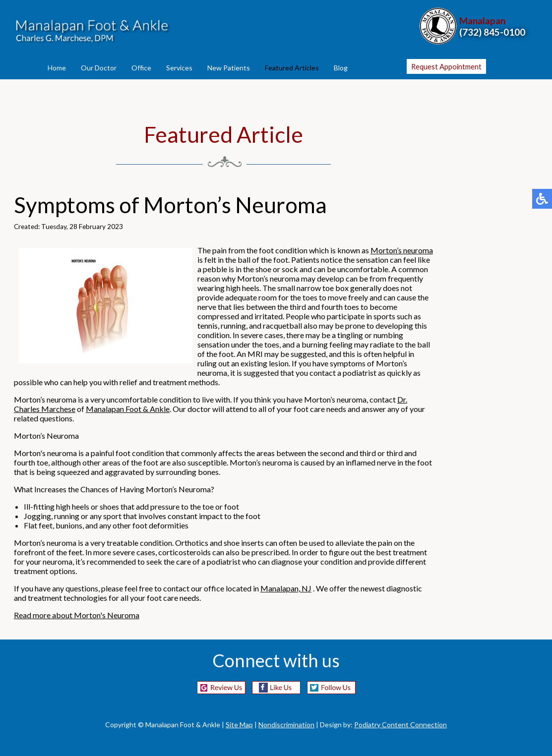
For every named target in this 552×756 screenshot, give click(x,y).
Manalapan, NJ (286, 588)
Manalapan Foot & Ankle (128, 409)
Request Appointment (446, 66)
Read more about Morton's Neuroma (77, 615)
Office (141, 68)
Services (179, 68)
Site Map (239, 725)
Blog (341, 68)
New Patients (229, 68)
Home (57, 68)
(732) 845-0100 (492, 32)
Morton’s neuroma (402, 250)
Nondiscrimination (286, 725)
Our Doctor (99, 68)
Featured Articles (292, 68)
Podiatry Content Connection (400, 725)
